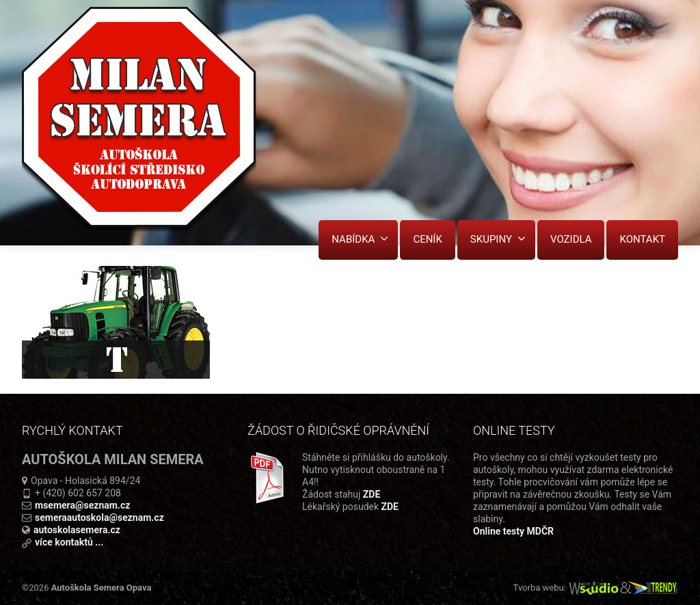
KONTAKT (642, 239)
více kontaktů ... (69, 542)
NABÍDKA (360, 239)
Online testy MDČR (513, 531)
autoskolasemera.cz (77, 530)
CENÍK (427, 239)
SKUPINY (498, 239)
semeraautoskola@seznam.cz (99, 517)
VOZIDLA (571, 239)
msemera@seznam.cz (82, 505)
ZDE (372, 494)
